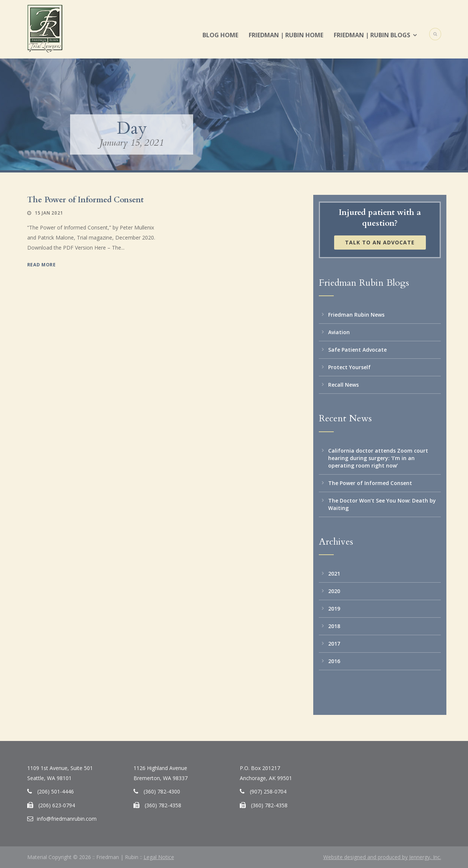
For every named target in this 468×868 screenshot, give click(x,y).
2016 (334, 661)
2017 (334, 644)
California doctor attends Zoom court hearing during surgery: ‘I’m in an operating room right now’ (378, 458)
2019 (334, 609)
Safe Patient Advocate (357, 350)
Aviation (339, 332)
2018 (334, 626)
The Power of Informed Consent (85, 200)
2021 (334, 574)
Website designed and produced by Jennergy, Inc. (382, 857)
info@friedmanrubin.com (67, 819)
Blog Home (220, 35)
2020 (334, 591)
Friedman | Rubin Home (286, 35)
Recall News (343, 385)
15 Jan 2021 (49, 213)
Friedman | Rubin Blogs (372, 35)
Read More (42, 265)
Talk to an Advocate (380, 242)
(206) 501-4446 (56, 791)
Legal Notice (159, 857)
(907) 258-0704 (268, 791)
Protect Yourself (349, 367)
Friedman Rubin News (356, 315)
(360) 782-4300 (162, 791)
